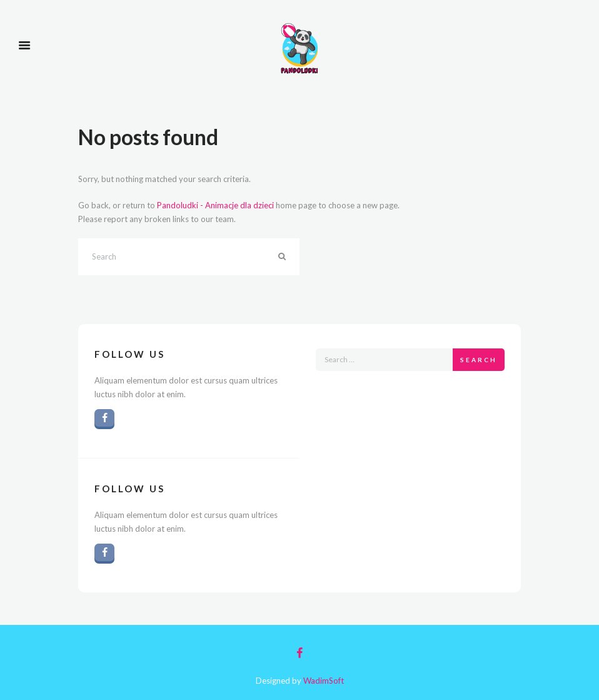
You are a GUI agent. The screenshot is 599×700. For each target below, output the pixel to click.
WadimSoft (324, 681)
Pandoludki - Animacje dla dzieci (215, 205)
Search (479, 360)
